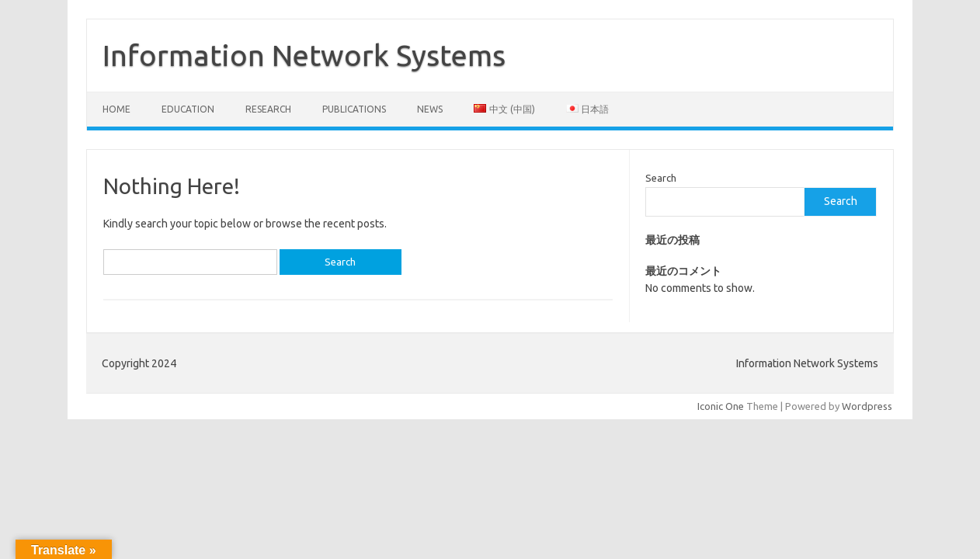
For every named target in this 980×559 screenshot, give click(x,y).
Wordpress (867, 406)
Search (661, 178)
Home (116, 109)
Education (188, 109)
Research (268, 109)
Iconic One (721, 406)
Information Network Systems (304, 55)
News (430, 109)
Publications (354, 109)
